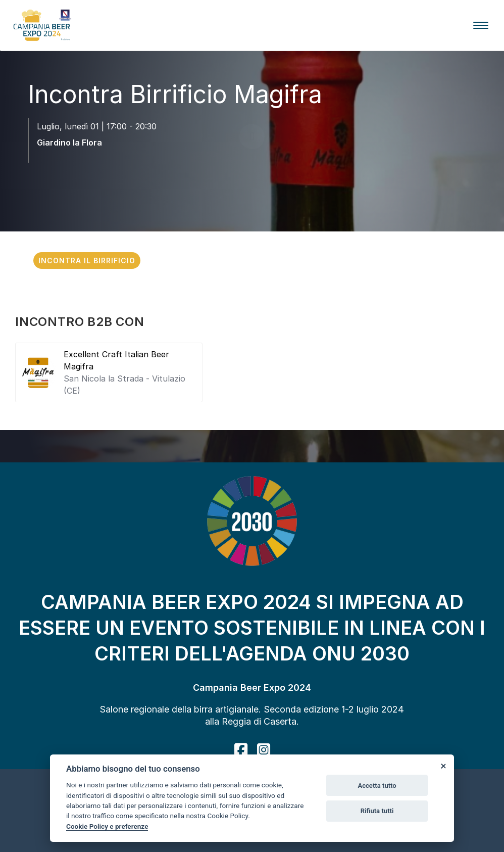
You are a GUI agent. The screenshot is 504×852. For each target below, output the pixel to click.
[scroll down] (252, 171)
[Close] (443, 766)
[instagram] (264, 750)
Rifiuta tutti (377, 811)
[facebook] (241, 750)
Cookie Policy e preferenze (107, 826)
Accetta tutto (377, 786)
